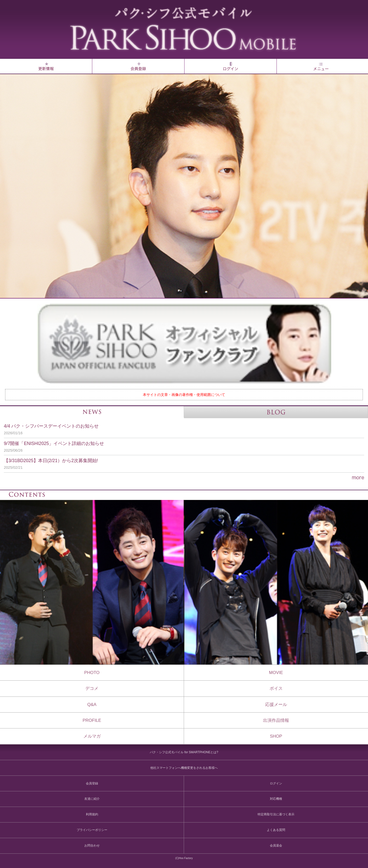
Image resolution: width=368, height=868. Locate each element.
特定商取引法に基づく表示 (276, 814)
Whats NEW (46, 66)
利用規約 (92, 814)
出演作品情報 (276, 720)
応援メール (276, 705)
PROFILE (92, 720)
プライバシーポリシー (92, 830)
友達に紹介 (92, 799)
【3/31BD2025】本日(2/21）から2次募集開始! (180, 464)
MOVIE (276, 673)
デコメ (92, 688)
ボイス (276, 688)
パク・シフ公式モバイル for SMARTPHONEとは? (184, 752)
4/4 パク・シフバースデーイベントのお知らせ (180, 430)
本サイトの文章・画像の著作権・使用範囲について (184, 395)
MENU (321, 66)
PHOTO (92, 673)
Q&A (92, 705)
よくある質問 (276, 830)
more (184, 478)
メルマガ (92, 736)
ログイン (231, 66)
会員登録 (138, 66)
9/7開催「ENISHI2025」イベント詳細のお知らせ (180, 447)
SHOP (276, 736)
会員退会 (276, 846)
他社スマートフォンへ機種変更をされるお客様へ (184, 768)
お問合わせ (92, 846)
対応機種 (276, 799)
